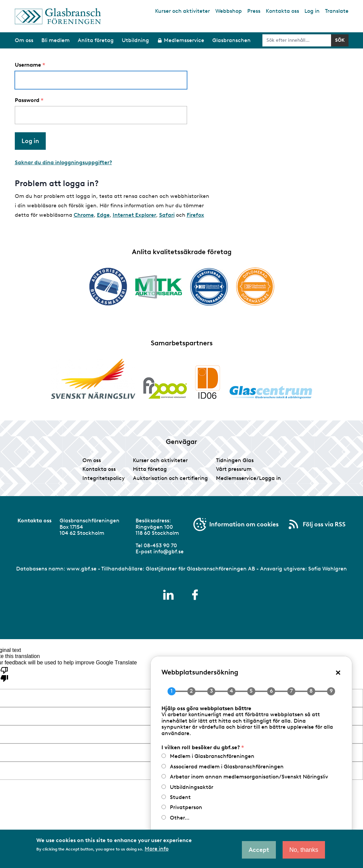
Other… (180, 818)
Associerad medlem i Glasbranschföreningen (227, 767)
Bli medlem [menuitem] (56, 40)
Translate (337, 11)
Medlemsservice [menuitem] (184, 40)
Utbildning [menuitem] (135, 40)
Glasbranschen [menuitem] (231, 40)
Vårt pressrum (234, 469)
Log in (312, 11)
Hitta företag (150, 469)
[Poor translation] (4, 674)
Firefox (195, 215)
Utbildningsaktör (192, 787)
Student (180, 797)
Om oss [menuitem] (24, 40)
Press (254, 11)
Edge (103, 215)
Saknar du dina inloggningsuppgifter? (63, 162)
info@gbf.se (169, 551)
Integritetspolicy (104, 478)
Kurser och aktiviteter (183, 11)
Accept (259, 850)
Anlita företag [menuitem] (96, 40)
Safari (167, 215)
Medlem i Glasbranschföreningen (212, 756)
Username (28, 65)
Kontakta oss (282, 11)
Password (27, 100)
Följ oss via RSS (324, 524)
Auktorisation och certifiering (170, 478)
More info (157, 849)
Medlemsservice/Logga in (248, 478)
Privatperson (186, 807)
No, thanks (304, 850)
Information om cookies (244, 524)
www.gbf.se (82, 569)
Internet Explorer (134, 215)
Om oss (92, 460)
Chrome (84, 215)
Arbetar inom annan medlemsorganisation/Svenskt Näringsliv (249, 777)
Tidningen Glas (235, 460)
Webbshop (229, 11)
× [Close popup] (338, 672)
